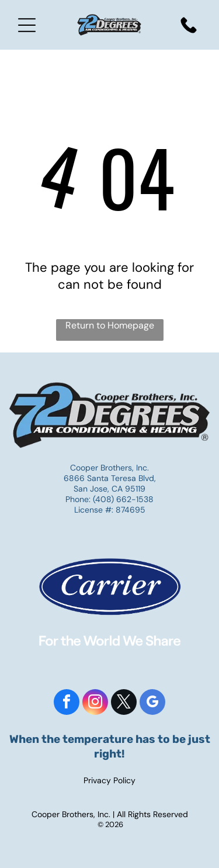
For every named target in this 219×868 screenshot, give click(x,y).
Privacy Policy (109, 780)
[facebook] (67, 703)
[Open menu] (27, 25)
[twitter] (124, 703)
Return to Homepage (110, 325)
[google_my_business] (152, 703)
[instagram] (95, 703)
